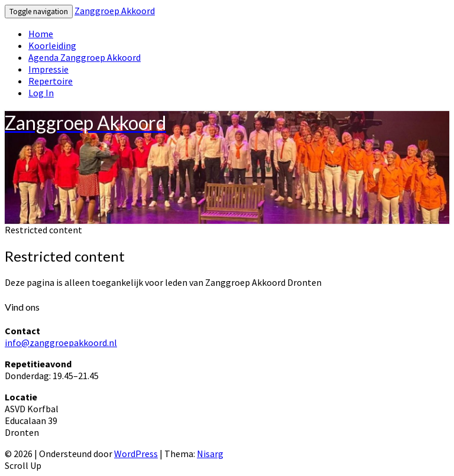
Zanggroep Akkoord (115, 11)
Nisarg (210, 454)
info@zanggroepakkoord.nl (61, 343)
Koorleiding (52, 45)
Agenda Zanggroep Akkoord (85, 57)
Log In (41, 93)
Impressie (48, 69)
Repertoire (51, 81)
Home (41, 34)
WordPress (136, 454)
